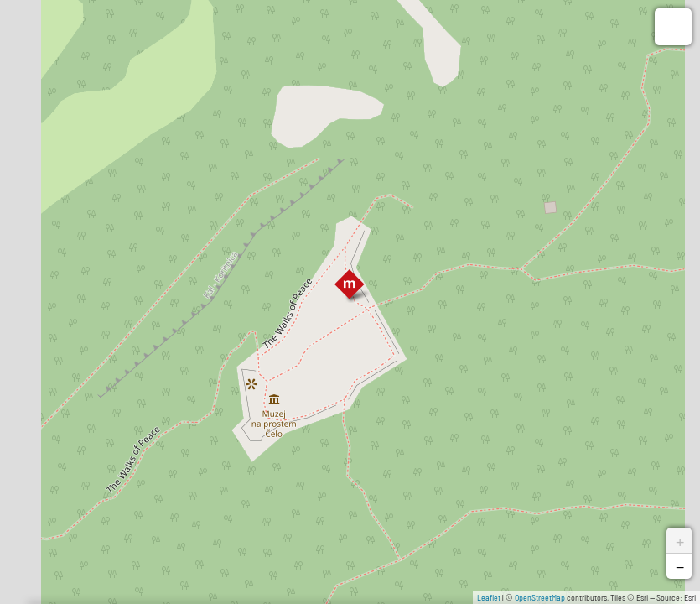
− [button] (680, 566)
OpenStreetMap (540, 597)
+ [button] (680, 540)
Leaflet (489, 597)
